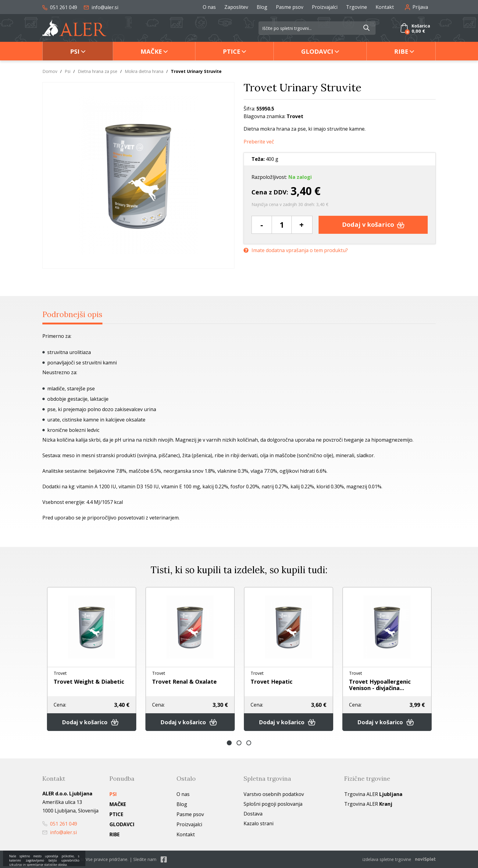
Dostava (253, 814)
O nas (209, 7)
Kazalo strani (259, 823)
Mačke (151, 51)
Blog (262, 7)
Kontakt (385, 7)
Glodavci (317, 51)
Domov (50, 71)
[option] (92, 659)
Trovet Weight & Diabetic (89, 682)
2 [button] (239, 743)
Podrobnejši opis (72, 314)
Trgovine (357, 7)
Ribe (401, 51)
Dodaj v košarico (373, 224)
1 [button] (229, 743)
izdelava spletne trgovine (387, 859)
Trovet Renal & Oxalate (184, 682)
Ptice (232, 51)
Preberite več (259, 142)
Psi (75, 51)
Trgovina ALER (373, 794)
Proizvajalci (325, 7)
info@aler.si (101, 7)
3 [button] (249, 743)
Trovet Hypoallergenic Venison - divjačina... (380, 685)
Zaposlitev (236, 7)
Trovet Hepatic (271, 682)
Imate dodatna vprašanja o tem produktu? (296, 250)
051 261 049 (60, 7)
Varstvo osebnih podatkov (274, 794)
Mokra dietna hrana (144, 71)
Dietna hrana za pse (98, 71)
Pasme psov (290, 7)
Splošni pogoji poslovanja (273, 804)
